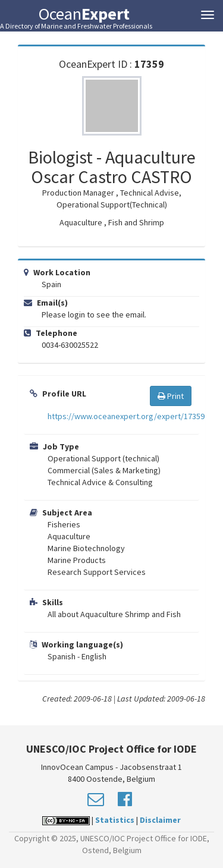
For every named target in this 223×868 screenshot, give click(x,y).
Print (171, 396)
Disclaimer (160, 820)
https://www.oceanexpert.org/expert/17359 (126, 416)
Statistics (115, 820)
